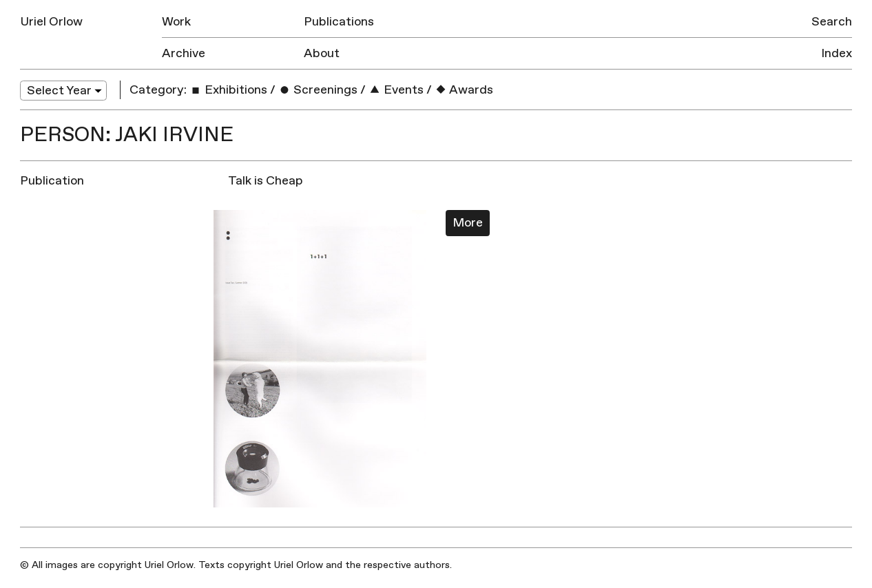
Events (396, 90)
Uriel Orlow (51, 22)
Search (832, 22)
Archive (184, 53)
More (468, 223)
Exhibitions (228, 90)
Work (176, 22)
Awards (464, 90)
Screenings (318, 90)
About (322, 53)
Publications (339, 22)
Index (837, 53)
